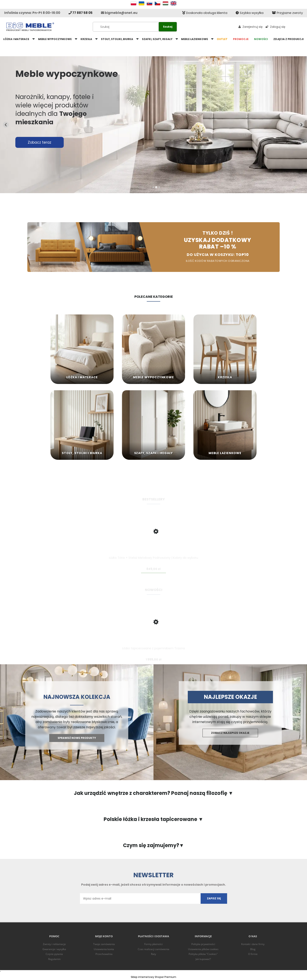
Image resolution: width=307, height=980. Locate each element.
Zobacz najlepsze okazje (230, 733)
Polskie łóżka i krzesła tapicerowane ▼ (153, 819)
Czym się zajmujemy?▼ (154, 845)
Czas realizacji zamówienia (153, 949)
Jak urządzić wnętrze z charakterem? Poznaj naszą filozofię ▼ (154, 793)
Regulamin (54, 959)
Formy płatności (153, 944)
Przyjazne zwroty (287, 13)
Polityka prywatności (203, 944)
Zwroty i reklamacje (54, 944)
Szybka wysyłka (250, 13)
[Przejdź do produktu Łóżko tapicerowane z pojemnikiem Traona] (153, 629)
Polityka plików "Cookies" (203, 954)
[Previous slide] (6, 125)
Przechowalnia (104, 954)
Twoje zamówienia (104, 944)
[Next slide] (301, 125)
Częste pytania (54, 954)
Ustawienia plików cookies (203, 949)
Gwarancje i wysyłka (54, 949)
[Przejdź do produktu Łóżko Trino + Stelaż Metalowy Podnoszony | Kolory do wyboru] (153, 539)
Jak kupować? (203, 959)
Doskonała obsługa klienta (205, 13)
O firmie (253, 954)
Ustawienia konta (104, 949)
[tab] (153, 187)
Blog (253, 949)
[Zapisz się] (214, 898)
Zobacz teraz (40, 142)
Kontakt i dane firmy (253, 944)
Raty (153, 954)
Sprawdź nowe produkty (77, 738)
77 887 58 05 (81, 13)
